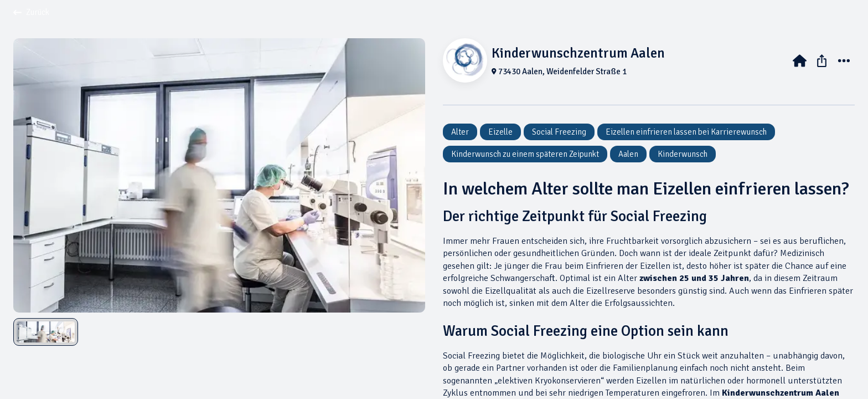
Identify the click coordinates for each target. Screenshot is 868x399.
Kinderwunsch (683, 154)
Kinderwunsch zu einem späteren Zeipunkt (525, 154)
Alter (460, 132)
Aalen (628, 154)
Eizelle (500, 132)
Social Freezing (559, 132)
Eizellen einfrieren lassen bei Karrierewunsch (686, 132)
